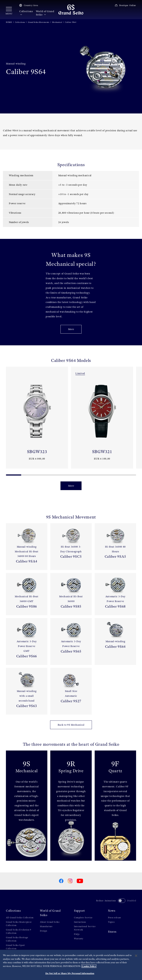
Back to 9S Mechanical (71, 725)
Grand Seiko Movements (39, 22)
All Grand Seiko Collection (20, 918)
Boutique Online (125, 5)
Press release (115, 918)
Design (43, 931)
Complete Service (83, 918)
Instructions (80, 922)
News (112, 911)
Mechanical (57, 22)
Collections (26, 13)
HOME (9, 22)
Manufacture (46, 926)
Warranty (79, 939)
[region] (71, 965)
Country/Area (29, 5)
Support (79, 911)
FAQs (77, 934)
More (71, 329)
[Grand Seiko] (71, 9)
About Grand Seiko (50, 922)
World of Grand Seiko (45, 13)
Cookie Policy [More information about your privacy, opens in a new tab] (89, 966)
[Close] (136, 956)
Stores (112, 932)
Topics (111, 922)
